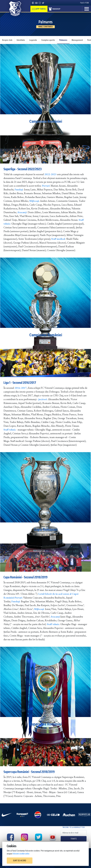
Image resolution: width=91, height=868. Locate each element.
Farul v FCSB (84, 3)
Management (77, 40)
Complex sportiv (48, 40)
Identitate (21, 40)
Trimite (74, 839)
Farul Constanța (46, 27)
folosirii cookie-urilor (21, 854)
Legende (33, 40)
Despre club (7, 40)
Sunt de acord (20, 861)
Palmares (63, 40)
